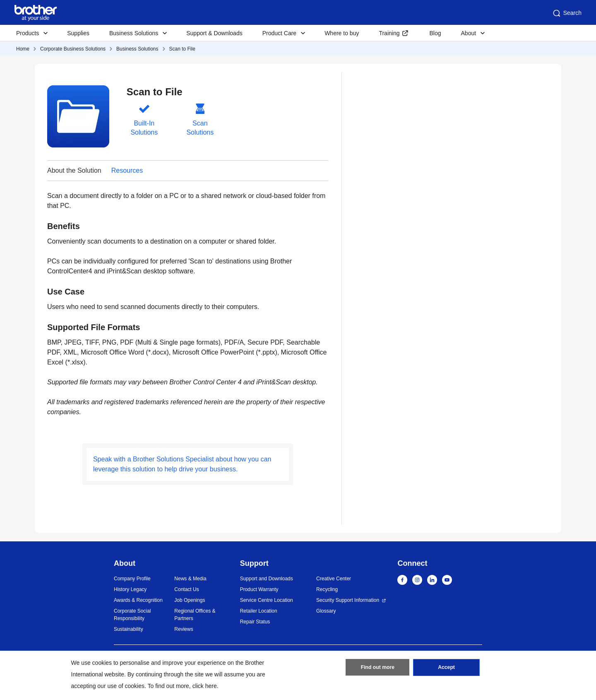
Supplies (78, 33)
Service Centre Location (267, 600)
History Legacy (130, 589)
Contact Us (186, 589)
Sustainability (129, 629)
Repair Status (255, 622)
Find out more (377, 668)
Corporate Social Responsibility (132, 615)
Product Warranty (259, 589)
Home (23, 49)
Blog (435, 33)
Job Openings (190, 600)
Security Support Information (348, 600)
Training (389, 33)
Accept (447, 668)
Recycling (327, 589)
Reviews (184, 629)
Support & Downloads (214, 33)
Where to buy (342, 33)
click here (205, 686)
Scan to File (182, 49)
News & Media (190, 579)
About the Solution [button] (74, 170)
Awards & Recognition (138, 600)
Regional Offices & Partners (195, 615)
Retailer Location (259, 611)
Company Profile (132, 579)
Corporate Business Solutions (73, 49)
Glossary (326, 611)
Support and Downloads (267, 579)
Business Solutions (137, 49)
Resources (127, 170)
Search (567, 13)
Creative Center (334, 579)
